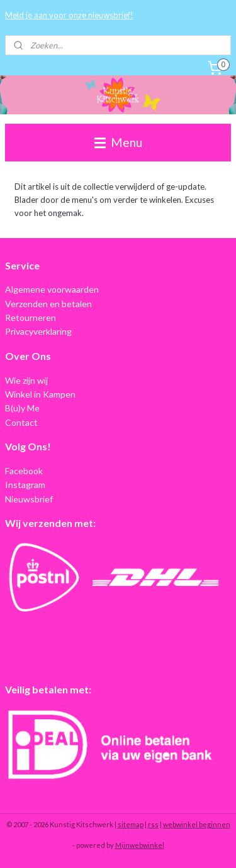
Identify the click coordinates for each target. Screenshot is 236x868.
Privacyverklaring (38, 331)
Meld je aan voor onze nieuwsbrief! (69, 15)
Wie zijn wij (26, 380)
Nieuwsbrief (29, 499)
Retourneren (31, 317)
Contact (21, 422)
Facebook (24, 471)
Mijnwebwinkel (140, 845)
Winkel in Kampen (40, 394)
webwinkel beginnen (197, 824)
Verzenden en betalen (48, 304)
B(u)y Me (22, 408)
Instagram (25, 485)
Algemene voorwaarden (52, 289)
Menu (118, 142)
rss (153, 824)
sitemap (131, 824)
